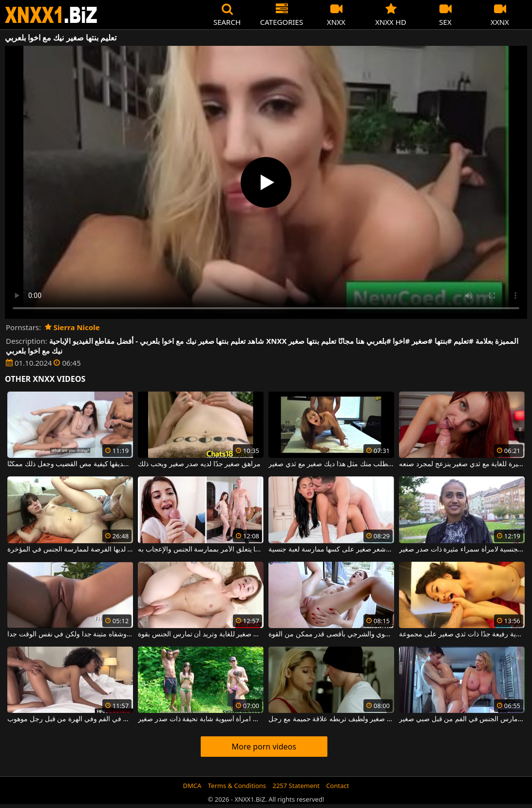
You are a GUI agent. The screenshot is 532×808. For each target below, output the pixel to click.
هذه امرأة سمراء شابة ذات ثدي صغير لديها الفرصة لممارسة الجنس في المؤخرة (70, 550)
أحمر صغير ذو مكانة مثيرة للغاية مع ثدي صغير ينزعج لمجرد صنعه (462, 464)
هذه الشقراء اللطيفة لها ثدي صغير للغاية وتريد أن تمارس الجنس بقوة (200, 634)
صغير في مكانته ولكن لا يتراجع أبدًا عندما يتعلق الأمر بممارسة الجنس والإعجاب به (200, 550)
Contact (337, 786)
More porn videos (264, 747)
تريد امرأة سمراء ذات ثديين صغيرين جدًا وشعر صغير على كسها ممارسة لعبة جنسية (331, 550)
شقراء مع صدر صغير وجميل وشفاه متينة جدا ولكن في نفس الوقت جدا (70, 634)
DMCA (192, 786)
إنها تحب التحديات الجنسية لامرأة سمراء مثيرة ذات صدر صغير (462, 550)
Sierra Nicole (72, 327)
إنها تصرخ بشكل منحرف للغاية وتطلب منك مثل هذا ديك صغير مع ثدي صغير (331, 464)
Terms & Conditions (237, 786)
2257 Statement (296, 786)
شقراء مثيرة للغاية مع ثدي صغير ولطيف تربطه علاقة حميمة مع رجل (331, 719)
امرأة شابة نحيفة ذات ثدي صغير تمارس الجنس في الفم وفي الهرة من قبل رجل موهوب (70, 719)
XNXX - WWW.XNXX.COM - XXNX (51, 15)
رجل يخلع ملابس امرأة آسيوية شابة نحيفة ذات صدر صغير (200, 719)
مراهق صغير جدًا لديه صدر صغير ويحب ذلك (199, 464)
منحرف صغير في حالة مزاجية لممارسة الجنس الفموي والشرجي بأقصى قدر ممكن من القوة (331, 634)
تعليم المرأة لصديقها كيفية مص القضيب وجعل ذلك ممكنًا (70, 464)
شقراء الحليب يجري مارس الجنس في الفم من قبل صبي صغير (462, 719)
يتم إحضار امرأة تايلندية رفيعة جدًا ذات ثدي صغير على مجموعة (462, 634)
